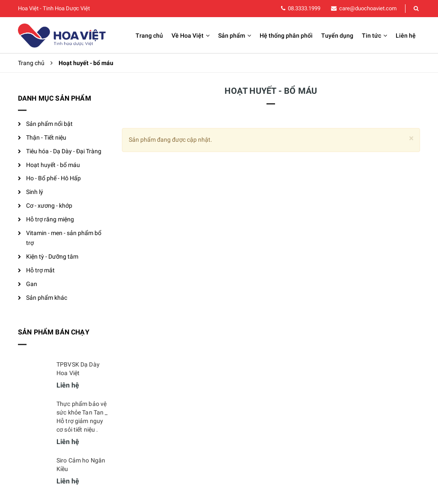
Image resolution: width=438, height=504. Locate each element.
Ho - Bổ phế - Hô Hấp (53, 178)
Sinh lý (35, 192)
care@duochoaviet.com (368, 8)
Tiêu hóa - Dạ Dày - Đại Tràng (64, 151)
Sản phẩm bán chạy (54, 332)
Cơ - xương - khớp (49, 206)
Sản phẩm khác (47, 298)
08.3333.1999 (304, 8)
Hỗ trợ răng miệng (50, 219)
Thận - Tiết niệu (46, 137)
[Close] (411, 139)
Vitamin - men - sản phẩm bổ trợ (64, 238)
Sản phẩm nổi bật (49, 124)
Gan (32, 284)
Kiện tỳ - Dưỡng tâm (52, 256)
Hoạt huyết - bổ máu (53, 165)
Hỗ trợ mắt (40, 270)
